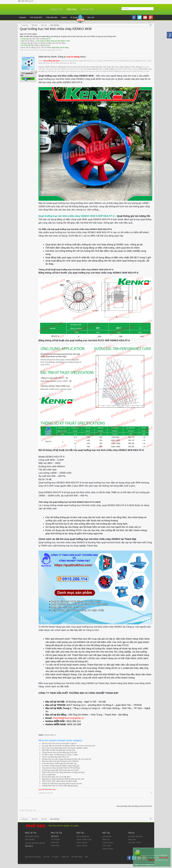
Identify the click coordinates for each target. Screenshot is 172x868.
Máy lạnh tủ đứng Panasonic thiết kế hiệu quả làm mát (63, 779)
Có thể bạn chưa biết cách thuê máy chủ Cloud (60, 770)
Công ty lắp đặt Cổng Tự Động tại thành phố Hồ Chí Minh (43, 43)
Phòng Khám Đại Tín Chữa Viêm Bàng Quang (60, 786)
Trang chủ (56, 9)
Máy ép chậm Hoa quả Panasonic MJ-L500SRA (60, 761)
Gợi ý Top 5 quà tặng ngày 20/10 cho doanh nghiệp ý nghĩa (65, 748)
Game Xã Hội (82, 846)
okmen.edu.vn (50, 735)
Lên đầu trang (77, 857)
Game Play (55, 845)
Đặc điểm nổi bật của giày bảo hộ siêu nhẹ (59, 750)
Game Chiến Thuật (84, 839)
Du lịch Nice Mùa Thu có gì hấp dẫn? (56, 777)
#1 (151, 793)
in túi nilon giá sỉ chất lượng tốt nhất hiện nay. (59, 763)
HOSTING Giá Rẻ (32, 836)
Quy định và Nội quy (33, 857)
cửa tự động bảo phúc (51, 61)
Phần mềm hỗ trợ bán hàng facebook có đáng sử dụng (63, 772)
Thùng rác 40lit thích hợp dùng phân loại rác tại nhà (62, 783)
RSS (87, 857)
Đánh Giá (106, 839)
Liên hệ (46, 857)
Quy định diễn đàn (135, 836)
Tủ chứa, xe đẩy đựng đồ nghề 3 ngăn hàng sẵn (61, 766)
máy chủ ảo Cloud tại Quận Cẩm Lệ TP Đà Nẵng (61, 768)
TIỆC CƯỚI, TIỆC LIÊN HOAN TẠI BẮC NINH (59, 781)
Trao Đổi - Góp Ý (135, 843)
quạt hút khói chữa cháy (47, 789)
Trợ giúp (55, 857)
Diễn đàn (72, 9)
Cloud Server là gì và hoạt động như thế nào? (60, 752)
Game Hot (55, 842)
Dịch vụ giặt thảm (49, 775)
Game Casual (82, 843)
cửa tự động (29, 41)
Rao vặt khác (35, 50)
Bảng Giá (132, 839)
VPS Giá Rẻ (30, 839)
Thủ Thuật (106, 846)
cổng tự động (39, 45)
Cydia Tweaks (108, 843)
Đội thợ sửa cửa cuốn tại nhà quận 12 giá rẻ (59, 743)
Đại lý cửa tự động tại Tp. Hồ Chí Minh (36, 47)
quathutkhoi (52, 50)
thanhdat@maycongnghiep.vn (69, 718)
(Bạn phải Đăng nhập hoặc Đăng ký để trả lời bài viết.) (135, 806)
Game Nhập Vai (83, 836)
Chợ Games (56, 839)
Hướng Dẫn (107, 836)
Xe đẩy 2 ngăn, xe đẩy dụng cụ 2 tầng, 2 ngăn (60, 755)
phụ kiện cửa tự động (37, 39)
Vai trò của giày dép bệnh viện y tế (55, 757)
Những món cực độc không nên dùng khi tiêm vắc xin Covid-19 (66, 759)
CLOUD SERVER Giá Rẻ (35, 843)
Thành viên (87, 9)
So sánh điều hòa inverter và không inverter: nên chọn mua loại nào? (69, 746)
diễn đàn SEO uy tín (26, 1)
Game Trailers (108, 849)
